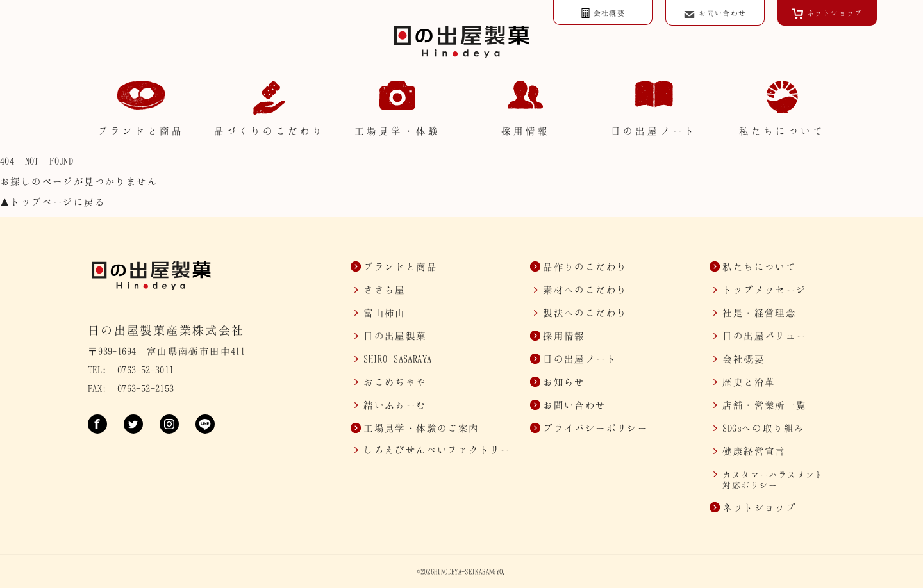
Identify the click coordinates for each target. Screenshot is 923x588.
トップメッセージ (764, 290)
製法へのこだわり (585, 313)
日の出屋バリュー (764, 336)
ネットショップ (759, 507)
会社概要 (744, 359)
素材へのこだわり (585, 290)
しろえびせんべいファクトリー (437, 450)
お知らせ (564, 382)
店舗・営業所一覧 (764, 405)
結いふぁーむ (395, 405)
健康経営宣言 (754, 451)
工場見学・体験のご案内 (421, 428)
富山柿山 (385, 313)
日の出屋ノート (580, 359)
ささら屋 (385, 290)
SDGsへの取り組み (763, 428)
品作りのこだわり (585, 266)
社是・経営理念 (759, 313)
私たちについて (759, 266)
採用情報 (564, 336)
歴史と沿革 (749, 382)
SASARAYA (397, 359)
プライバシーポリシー (595, 428)
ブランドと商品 (400, 266)
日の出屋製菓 (395, 336)
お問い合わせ (574, 405)
